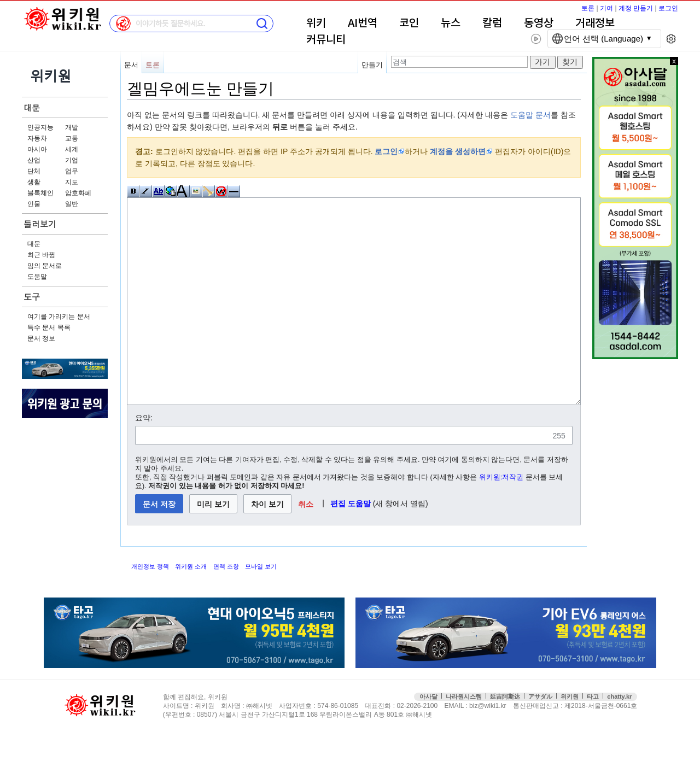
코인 (409, 24)
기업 (72, 160)
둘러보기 (40, 224)
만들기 (372, 65)
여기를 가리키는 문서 (59, 317)
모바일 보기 (261, 607)
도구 (32, 297)
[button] (306, 545)
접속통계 (653, 747)
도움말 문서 (530, 115)
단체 (34, 171)
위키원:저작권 (501, 518)
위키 (316, 24)
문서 (131, 65)
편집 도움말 (351, 544)
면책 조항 (226, 607)
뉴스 (451, 24)
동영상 (539, 24)
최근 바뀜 (41, 255)
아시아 (37, 149)
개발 (72, 127)
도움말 (37, 277)
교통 (72, 138)
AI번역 (363, 24)
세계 (72, 149)
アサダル (540, 737)
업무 (72, 171)
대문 (32, 107)
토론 (588, 8)
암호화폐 (78, 193)
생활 (34, 182)
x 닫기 (674, 61)
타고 (593, 737)
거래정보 (595, 24)
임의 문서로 (45, 266)
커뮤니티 (326, 40)
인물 (34, 204)
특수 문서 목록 (49, 327)
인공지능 (40, 127)
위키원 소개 (191, 607)
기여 (606, 8)
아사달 (428, 737)
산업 (34, 160)
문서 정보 (41, 338)
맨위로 (677, 747)
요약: (144, 459)
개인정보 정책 (150, 607)
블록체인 (40, 193)
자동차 (37, 138)
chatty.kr (619, 737)
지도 (72, 182)
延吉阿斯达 (505, 737)
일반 (72, 204)
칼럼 (492, 24)
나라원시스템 (464, 737)
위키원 (570, 737)
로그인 (668, 8)
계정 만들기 (636, 8)
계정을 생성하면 (458, 151)
